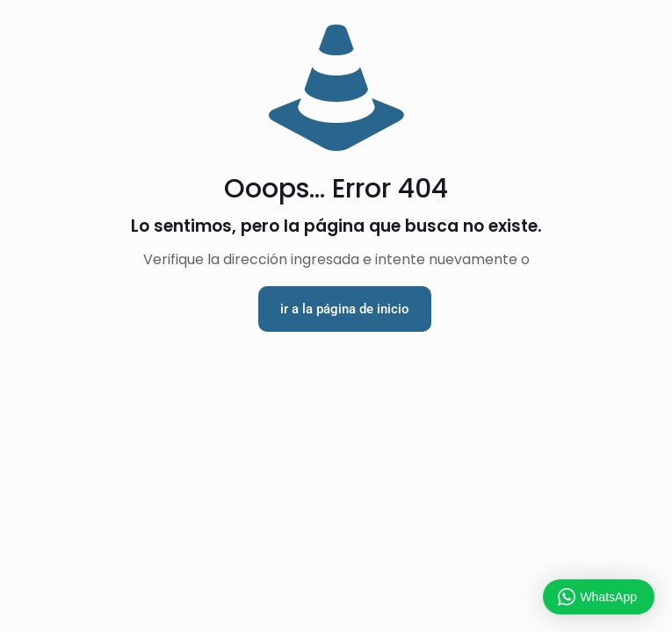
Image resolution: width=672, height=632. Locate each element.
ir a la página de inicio (345, 309)
